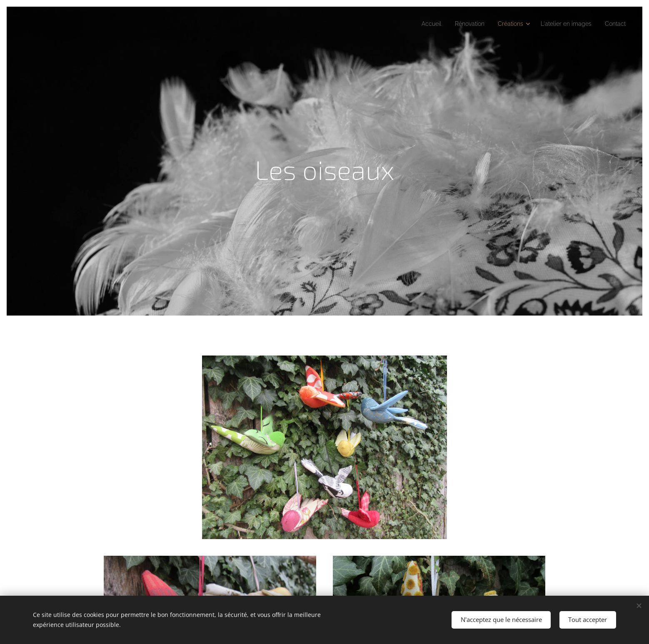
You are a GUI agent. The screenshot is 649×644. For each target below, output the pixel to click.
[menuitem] (415, 24)
